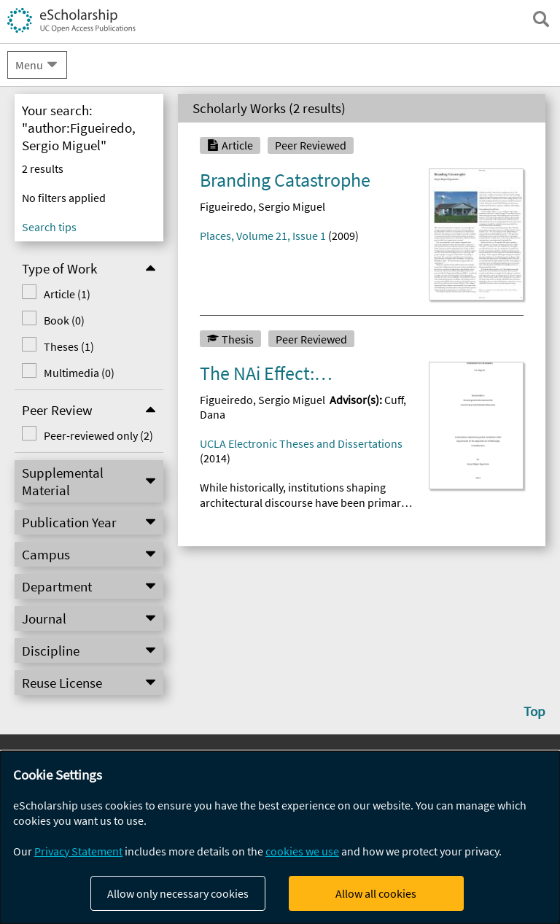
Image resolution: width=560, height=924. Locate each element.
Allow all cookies (376, 893)
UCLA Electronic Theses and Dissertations (301, 443)
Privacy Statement (78, 851)
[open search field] (541, 19)
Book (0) (64, 320)
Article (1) (67, 294)
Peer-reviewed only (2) (98, 435)
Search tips (49, 227)
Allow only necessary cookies (178, 893)
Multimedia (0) (79, 373)
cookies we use (302, 851)
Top (534, 711)
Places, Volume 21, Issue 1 (263, 236)
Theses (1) (69, 346)
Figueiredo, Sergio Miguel (262, 206)
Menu (29, 65)
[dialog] (280, 838)
